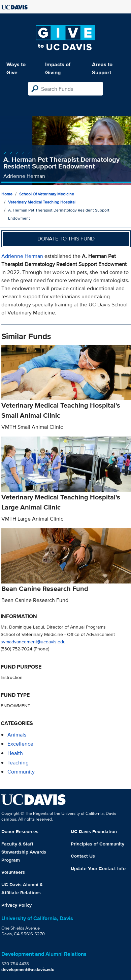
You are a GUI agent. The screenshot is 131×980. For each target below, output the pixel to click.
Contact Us (83, 856)
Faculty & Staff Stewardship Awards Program (24, 852)
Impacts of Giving (58, 68)
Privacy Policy (17, 905)
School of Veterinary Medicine (47, 194)
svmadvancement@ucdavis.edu (33, 642)
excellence (20, 744)
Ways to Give (16, 68)
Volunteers (13, 872)
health (15, 753)
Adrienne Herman (22, 256)
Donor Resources (20, 831)
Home (7, 194)
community (21, 772)
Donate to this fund (66, 239)
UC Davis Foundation (94, 831)
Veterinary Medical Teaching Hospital (42, 202)
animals (17, 735)
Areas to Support (102, 68)
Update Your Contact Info (98, 868)
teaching (18, 763)
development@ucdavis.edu (28, 969)
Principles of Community (97, 844)
